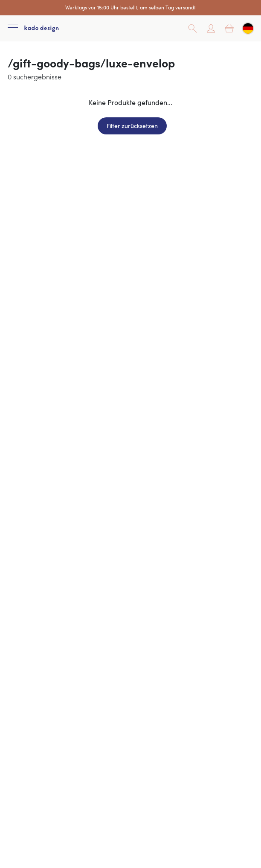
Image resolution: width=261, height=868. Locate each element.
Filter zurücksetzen (132, 125)
